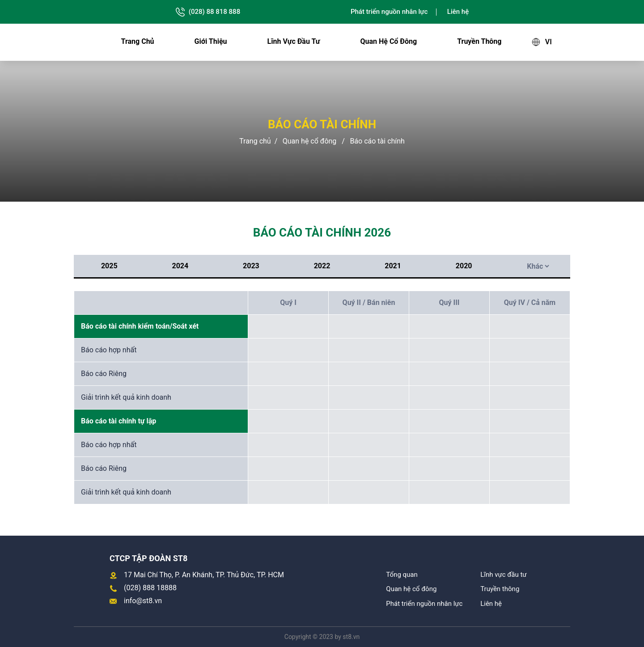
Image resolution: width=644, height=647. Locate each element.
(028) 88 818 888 (208, 12)
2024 (180, 266)
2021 (393, 266)
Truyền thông (479, 41)
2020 (464, 266)
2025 (109, 266)
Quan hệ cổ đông (388, 41)
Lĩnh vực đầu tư (294, 41)
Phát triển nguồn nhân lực (389, 12)
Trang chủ (138, 41)
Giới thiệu (211, 41)
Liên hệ (458, 12)
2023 (251, 266)
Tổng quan (402, 575)
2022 (322, 266)
